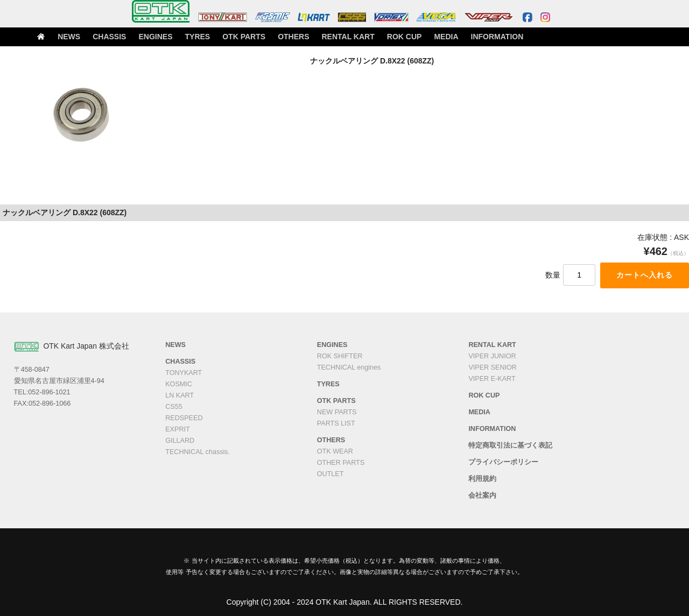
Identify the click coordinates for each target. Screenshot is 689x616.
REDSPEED (184, 418)
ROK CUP (441, 38)
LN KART (180, 395)
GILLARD (180, 441)
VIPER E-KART (492, 379)
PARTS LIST (336, 423)
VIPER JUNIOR (492, 356)
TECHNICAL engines (349, 367)
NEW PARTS (337, 412)
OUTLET (331, 474)
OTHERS (331, 38)
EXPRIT (178, 429)
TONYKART (184, 373)
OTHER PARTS (341, 463)
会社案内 (482, 495)
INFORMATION (537, 38)
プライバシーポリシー (503, 462)
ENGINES (189, 38)
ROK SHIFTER (340, 356)
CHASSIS (142, 38)
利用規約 (482, 479)
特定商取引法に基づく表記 (510, 445)
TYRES (233, 38)
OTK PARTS (280, 38)
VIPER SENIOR (493, 367)
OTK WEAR (335, 451)
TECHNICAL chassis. (198, 452)
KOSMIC (179, 384)
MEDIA (485, 38)
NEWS (99, 38)
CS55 (174, 407)
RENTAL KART (385, 38)
